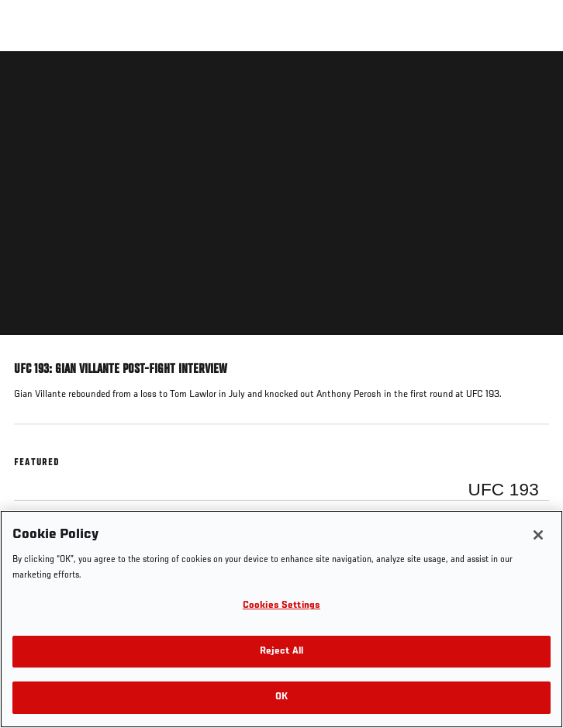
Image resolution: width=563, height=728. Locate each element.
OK (281, 697)
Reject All (281, 652)
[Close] (538, 535)
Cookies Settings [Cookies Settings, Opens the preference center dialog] (281, 606)
